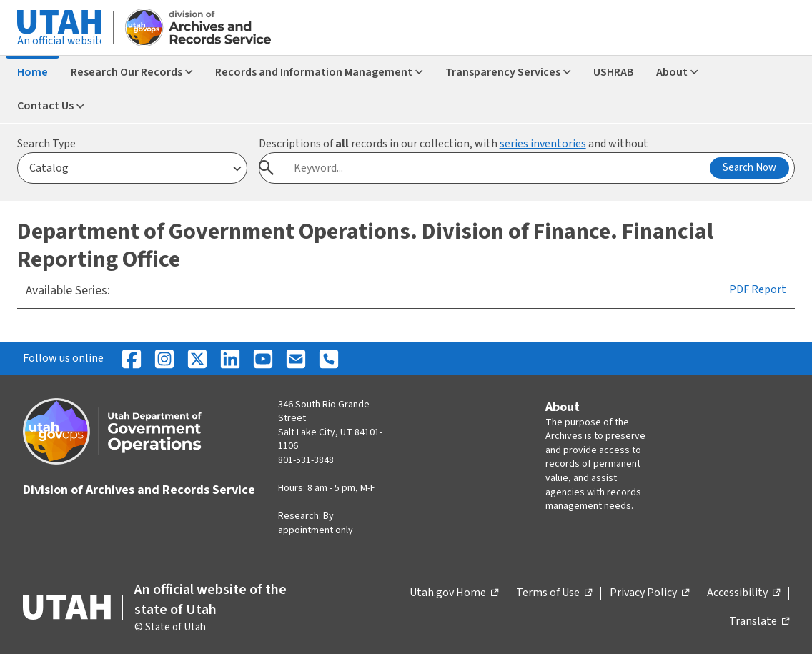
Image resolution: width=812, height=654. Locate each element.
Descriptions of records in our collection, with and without (454, 144)
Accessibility (743, 593)
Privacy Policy (649, 593)
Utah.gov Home (454, 593)
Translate (759, 622)
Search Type (46, 144)
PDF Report (758, 289)
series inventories (543, 144)
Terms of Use (554, 593)
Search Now (749, 168)
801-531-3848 (306, 460)
